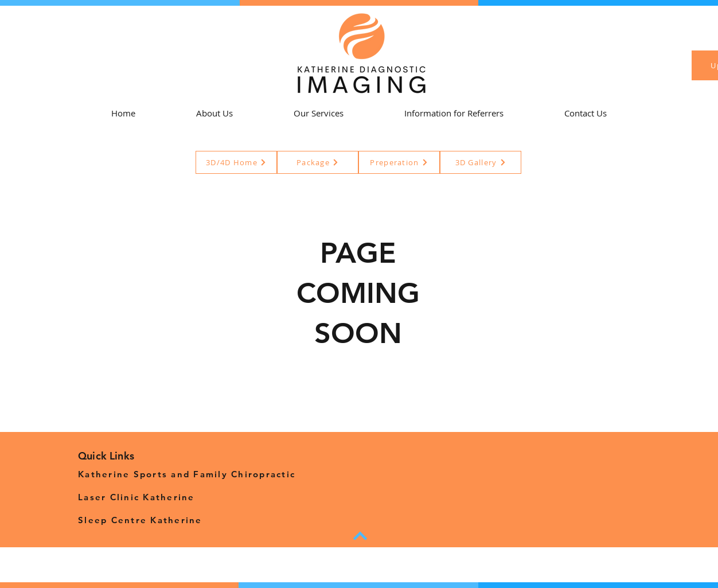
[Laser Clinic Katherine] (189, 497)
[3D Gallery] (481, 162)
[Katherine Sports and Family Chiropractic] (189, 474)
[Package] (318, 162)
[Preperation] (399, 162)
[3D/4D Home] (236, 162)
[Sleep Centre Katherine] (189, 520)
